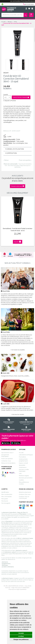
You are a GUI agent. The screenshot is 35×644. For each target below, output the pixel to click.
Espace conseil (23, 463)
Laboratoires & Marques (26, 455)
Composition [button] (11, 153)
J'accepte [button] (21, 633)
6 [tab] (19, 248)
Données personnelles (26, 478)
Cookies (21, 480)
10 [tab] (30, 248)
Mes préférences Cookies (24, 483)
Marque (10, 22)
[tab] (17, 149)
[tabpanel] (17, 221)
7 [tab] (22, 248)
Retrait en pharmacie (25, 493)
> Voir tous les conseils (18, 415)
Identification (5, 493)
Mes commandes (7, 497)
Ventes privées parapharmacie (23, 460)
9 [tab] (27, 248)
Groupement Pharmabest (5, 456)
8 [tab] (25, 248)
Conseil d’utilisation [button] (14, 149)
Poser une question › (25, 160)
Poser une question (7, 459)
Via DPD (9, 428)
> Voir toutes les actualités (18, 350)
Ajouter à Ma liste (10, 101)
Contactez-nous (6, 461)
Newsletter (22, 466)
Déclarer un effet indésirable (24, 471)
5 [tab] (16, 248)
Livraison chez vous (25, 495)
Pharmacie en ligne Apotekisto (17, 590)
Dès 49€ (26, 421)
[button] (7, 97)
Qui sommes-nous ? (7, 453)
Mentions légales (24, 476)
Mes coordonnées (7, 495)
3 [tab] (11, 248)
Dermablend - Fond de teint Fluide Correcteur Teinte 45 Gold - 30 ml (18, 230)
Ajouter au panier (21, 98)
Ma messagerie (6, 503)
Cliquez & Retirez (9, 421)
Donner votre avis (18, 186)
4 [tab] (13, 248)
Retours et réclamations (8, 463)
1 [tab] (5, 248)
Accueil (3, 22)
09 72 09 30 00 (26, 428)
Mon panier (5, 499)
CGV (20, 474)
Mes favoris (5, 501)
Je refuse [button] (21, 636)
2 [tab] (8, 248)
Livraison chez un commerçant (24, 498)
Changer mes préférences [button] (21, 639)
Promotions (22, 457)
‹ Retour (6, 160)
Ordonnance (23, 468)
